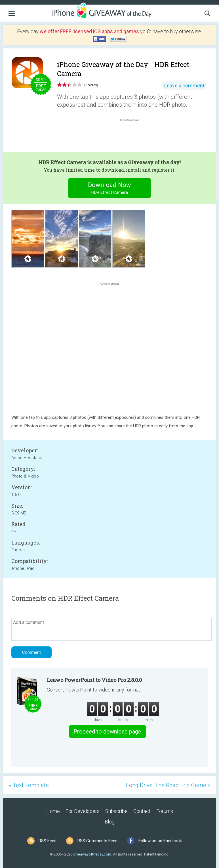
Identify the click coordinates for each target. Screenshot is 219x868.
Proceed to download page (107, 732)
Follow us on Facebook (160, 841)
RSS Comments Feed (97, 841)
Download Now (110, 189)
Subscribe (116, 811)
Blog (110, 822)
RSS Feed (48, 841)
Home (53, 811)
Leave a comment (184, 86)
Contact (142, 811)
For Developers (83, 811)
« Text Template (29, 785)
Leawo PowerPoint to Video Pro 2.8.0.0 (94, 680)
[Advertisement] (132, 136)
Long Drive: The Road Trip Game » (168, 785)
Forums (165, 811)
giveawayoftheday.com (92, 854)
